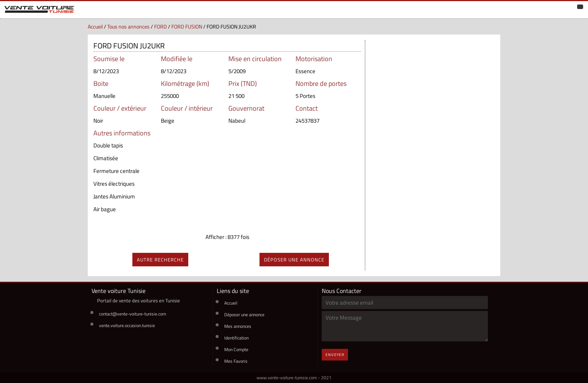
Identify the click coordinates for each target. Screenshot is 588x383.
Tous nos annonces (128, 27)
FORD (160, 27)
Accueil (95, 27)
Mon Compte (236, 349)
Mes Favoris (236, 361)
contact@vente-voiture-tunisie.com (133, 314)
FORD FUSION (187, 27)
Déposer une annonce (244, 315)
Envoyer (335, 355)
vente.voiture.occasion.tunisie (127, 325)
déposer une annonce (294, 260)
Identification (236, 338)
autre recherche (160, 260)
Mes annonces (238, 326)
